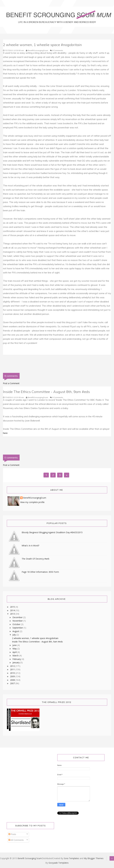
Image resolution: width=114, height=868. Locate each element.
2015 (13, 607)
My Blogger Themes (94, 858)
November (18, 621)
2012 (13, 666)
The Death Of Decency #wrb (35, 559)
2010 (13, 673)
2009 (13, 676)
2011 (13, 669)
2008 (13, 680)
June (15, 645)
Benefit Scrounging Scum (30, 858)
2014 (13, 610)
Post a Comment (11, 383)
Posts (12, 834)
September (18, 628)
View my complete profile (32, 502)
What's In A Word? (30, 546)
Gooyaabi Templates (59, 863)
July (14, 635)
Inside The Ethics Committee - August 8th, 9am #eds (37, 642)
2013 (13, 614)
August (16, 631)
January (16, 662)
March (16, 656)
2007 (13, 683)
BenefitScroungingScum (35, 498)
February (17, 659)
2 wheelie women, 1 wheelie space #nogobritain (35, 638)
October (17, 624)
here (5, 433)
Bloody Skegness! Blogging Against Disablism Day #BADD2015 (52, 532)
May (15, 649)
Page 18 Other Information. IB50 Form (40, 572)
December (18, 617)
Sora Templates (71, 858)
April (15, 652)
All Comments (16, 840)
